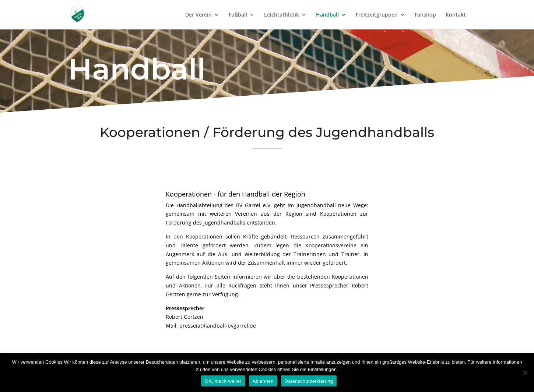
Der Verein (199, 15)
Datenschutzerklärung (309, 381)
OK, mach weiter (223, 381)
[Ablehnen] (525, 372)
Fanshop (425, 15)
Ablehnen (263, 381)
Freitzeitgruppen (377, 15)
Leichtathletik (282, 15)
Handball (327, 15)
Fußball (238, 15)
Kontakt (456, 15)
